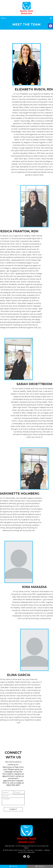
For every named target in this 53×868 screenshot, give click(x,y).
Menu (4, 18)
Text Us (40, 866)
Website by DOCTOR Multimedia (34, 851)
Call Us (13, 866)
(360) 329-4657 (13, 785)
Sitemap (30, 850)
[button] (51, 26)
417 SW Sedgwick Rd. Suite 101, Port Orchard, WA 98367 (32, 847)
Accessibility (39, 850)
